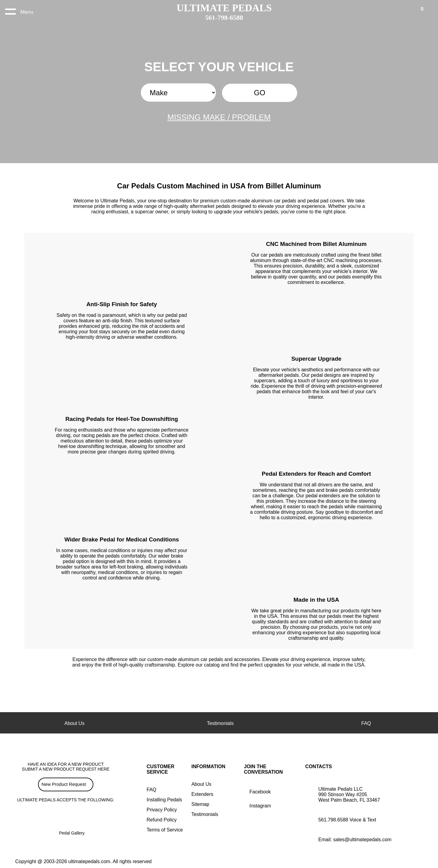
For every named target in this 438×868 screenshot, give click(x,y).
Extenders (202, 794)
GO (260, 93)
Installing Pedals (164, 800)
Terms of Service (165, 830)
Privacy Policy (162, 810)
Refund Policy (162, 820)
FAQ (151, 790)
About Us (201, 784)
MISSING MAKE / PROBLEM (219, 117)
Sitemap (200, 804)
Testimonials (205, 814)
